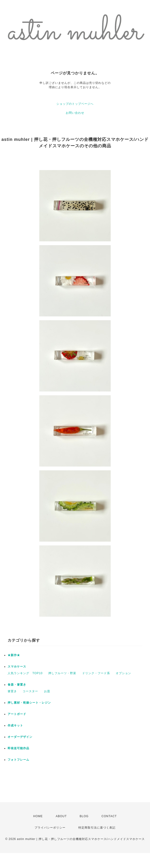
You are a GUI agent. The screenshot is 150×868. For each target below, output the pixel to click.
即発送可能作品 (18, 748)
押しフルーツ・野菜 (62, 673)
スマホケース (17, 667)
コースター (30, 691)
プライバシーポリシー (50, 828)
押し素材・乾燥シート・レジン (29, 703)
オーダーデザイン (20, 737)
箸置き (12, 691)
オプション (123, 673)
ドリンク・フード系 (96, 673)
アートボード (17, 714)
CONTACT (109, 816)
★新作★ (14, 655)
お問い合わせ (75, 113)
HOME (38, 816)
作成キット (15, 725)
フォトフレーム (18, 760)
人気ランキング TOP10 (25, 673)
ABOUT (61, 816)
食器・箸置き (17, 685)
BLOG (84, 816)
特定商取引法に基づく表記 (97, 828)
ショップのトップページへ (75, 104)
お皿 (47, 691)
